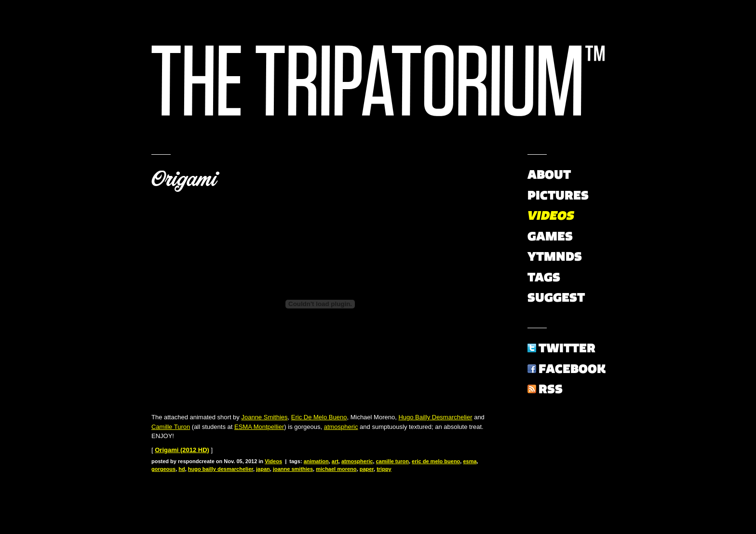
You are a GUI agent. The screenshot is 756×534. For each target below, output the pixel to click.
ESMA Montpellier (259, 427)
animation (316, 461)
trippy (384, 469)
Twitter (567, 348)
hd (182, 469)
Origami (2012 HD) (182, 450)
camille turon (392, 461)
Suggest (556, 297)
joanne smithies (293, 469)
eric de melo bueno (436, 461)
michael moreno (336, 469)
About (549, 174)
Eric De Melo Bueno (319, 417)
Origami (184, 179)
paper (367, 469)
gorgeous (163, 469)
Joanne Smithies (264, 417)
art (335, 461)
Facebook (572, 369)
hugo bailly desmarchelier (221, 469)
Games (550, 236)
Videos (273, 461)
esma (470, 461)
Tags (544, 277)
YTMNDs (555, 256)
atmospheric (341, 427)
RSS (551, 389)
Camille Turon (171, 427)
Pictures (558, 195)
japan (263, 469)
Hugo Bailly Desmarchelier (435, 417)
